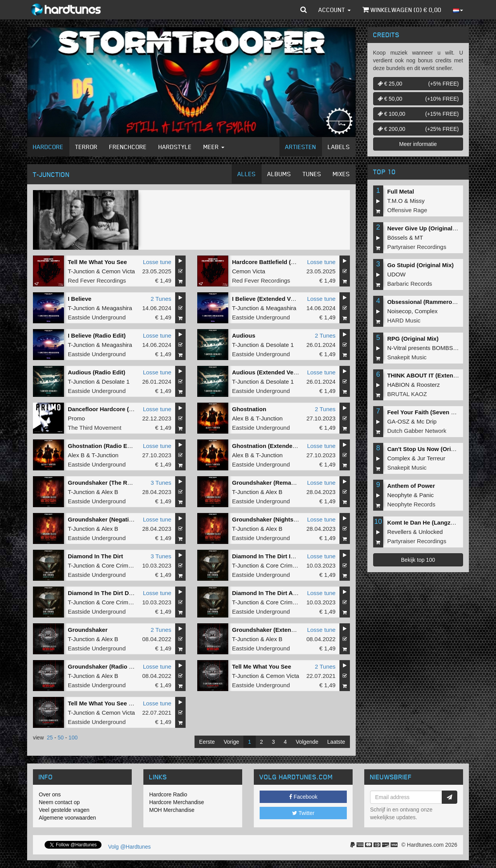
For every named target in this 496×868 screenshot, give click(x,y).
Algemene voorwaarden (67, 818)
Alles (247, 174)
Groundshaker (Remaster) (268, 483)
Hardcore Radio (168, 794)
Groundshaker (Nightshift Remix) (278, 519)
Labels (339, 147)
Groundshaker (88, 630)
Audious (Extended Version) (271, 372)
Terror (86, 147)
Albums (279, 174)
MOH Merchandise (172, 810)
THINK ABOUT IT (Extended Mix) (432, 375)
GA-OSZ (398, 421)
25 (50, 738)
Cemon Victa (119, 271)
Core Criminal (120, 565)
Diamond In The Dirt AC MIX (271, 593)
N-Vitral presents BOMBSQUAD (428, 348)
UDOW (396, 274)
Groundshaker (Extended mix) (274, 630)
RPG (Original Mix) (413, 339)
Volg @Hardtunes (129, 847)
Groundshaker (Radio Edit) (105, 666)
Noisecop (399, 311)
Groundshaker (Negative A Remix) (115, 519)
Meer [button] (214, 147)
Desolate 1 (280, 345)
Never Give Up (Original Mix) (426, 228)
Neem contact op (59, 802)
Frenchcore (128, 147)
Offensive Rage (407, 210)
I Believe (80, 299)
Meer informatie (418, 144)
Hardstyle (175, 147)
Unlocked (431, 532)
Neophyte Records (411, 504)
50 (61, 738)
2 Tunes (161, 299)
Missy (417, 201)
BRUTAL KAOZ (407, 394)
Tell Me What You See (97, 262)
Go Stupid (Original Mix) (420, 265)
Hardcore (48, 147)
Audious (244, 335)
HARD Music (404, 320)
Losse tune (157, 262)
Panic (427, 495)
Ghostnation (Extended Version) (276, 446)
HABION (398, 385)
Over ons (50, 794)
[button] (304, 10)
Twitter (303, 813)
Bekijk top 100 (418, 560)
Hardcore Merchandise (177, 802)
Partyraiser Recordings (417, 247)
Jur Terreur (431, 458)
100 (73, 738)
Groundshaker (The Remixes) (108, 483)
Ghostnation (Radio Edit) (102, 446)
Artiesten (301, 147)
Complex (426, 311)
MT (419, 238)
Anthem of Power (411, 486)
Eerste (207, 742)
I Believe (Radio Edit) (97, 335)
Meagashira (117, 308)
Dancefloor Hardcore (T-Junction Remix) (124, 409)
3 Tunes (161, 483)
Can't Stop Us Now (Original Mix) (432, 449)
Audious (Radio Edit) (96, 372)
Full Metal (400, 191)
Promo (76, 418)
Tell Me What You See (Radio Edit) (115, 703)
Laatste (336, 742)
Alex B (240, 418)
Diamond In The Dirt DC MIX (106, 593)
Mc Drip (427, 421)
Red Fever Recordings (97, 280)
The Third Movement (95, 428)
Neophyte (400, 495)
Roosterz (428, 385)
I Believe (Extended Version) (271, 299)
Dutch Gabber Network (417, 431)
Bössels (397, 238)
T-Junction (81, 271)
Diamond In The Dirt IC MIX (270, 556)
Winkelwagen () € (402, 10)
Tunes (312, 174)
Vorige (231, 742)
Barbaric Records (410, 284)
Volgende (307, 742)
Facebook (303, 797)
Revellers (399, 532)
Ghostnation (249, 409)
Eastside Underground (97, 317)
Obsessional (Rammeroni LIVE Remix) (440, 302)
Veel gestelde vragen (64, 810)
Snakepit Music (407, 357)
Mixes (341, 174)
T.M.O (395, 201)
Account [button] (335, 10)
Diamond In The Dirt (96, 556)
